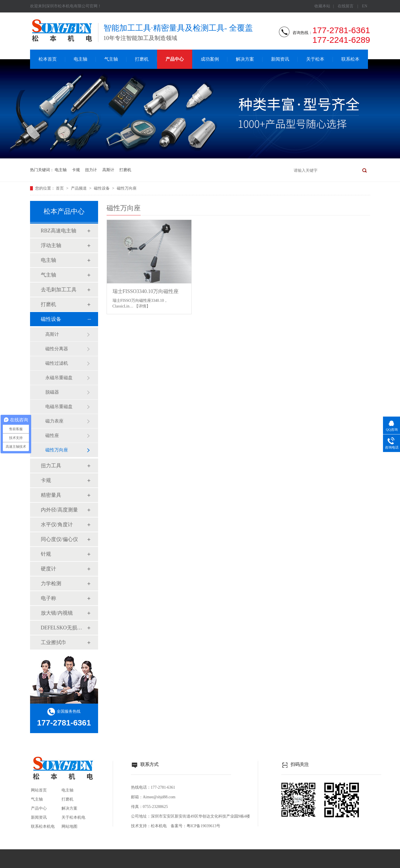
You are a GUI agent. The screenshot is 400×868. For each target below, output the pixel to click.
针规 (46, 554)
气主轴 (111, 59)
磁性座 (52, 435)
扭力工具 (51, 466)
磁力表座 (54, 421)
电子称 (48, 598)
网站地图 (69, 826)
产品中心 (175, 59)
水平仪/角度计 (57, 525)
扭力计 (91, 170)
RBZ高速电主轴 (59, 231)
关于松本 (315, 59)
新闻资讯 (280, 59)
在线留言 (346, 6)
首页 (60, 188)
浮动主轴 (51, 245)
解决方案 (245, 59)
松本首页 (48, 59)
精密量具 (51, 495)
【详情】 (142, 306)
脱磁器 (52, 392)
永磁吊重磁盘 (59, 378)
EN (365, 6)
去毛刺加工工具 (59, 290)
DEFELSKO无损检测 (64, 628)
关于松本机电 (73, 817)
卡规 (76, 170)
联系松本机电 (43, 826)
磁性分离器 (57, 349)
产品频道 (79, 188)
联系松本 (350, 59)
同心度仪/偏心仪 (59, 539)
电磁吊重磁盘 (59, 407)
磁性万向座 (127, 188)
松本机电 (159, 826)
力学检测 (51, 583)
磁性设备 (102, 188)
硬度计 (48, 569)
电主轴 (81, 59)
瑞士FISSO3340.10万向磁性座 (146, 291)
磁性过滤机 (57, 363)
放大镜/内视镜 (57, 613)
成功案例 (210, 59)
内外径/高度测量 (59, 510)
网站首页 (39, 790)
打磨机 (142, 59)
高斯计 (108, 170)
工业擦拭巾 (54, 642)
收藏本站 (322, 6)
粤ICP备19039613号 (204, 826)
